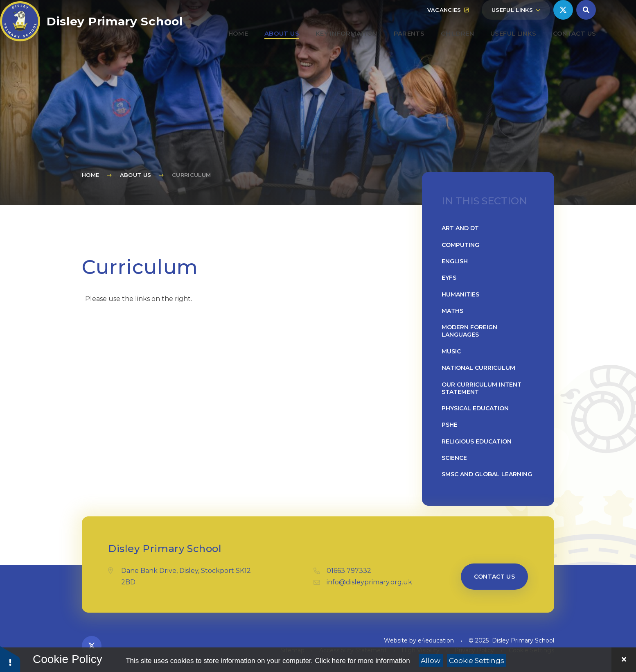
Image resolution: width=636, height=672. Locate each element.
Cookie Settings (477, 661)
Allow (431, 661)
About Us (136, 175)
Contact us (495, 577)
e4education (436, 640)
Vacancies (448, 29)
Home (90, 175)
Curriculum (191, 175)
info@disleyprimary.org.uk (369, 582)
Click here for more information (362, 661)
